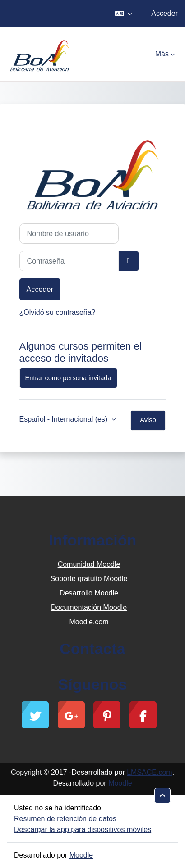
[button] (123, 14)
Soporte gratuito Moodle (89, 579)
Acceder (164, 13)
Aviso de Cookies (148, 423)
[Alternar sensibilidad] (129, 261)
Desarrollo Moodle (89, 593)
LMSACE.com (149, 772)
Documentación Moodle (89, 607)
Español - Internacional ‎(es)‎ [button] (65, 419)
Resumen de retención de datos (65, 819)
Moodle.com (89, 622)
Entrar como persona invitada (68, 378)
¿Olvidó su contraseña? (58, 312)
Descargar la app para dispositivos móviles (83, 829)
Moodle (120, 783)
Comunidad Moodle (89, 564)
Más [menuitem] (162, 54)
